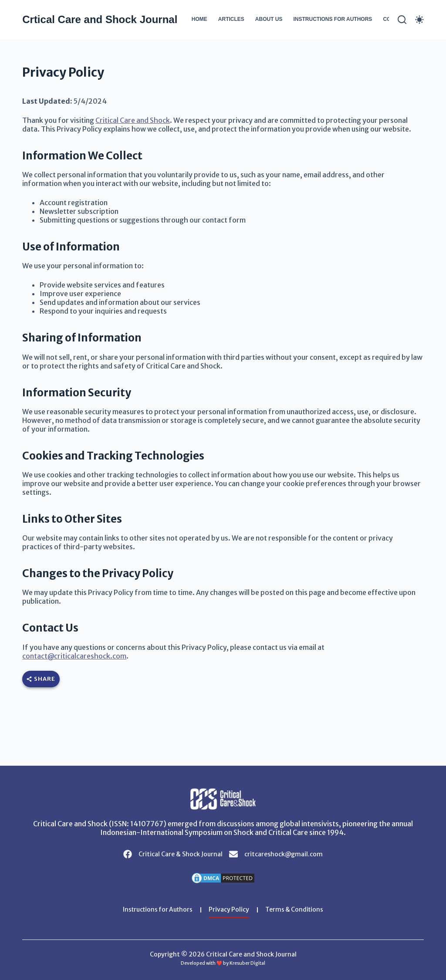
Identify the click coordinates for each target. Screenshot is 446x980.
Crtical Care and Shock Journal (100, 19)
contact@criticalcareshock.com (74, 656)
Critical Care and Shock (133, 120)
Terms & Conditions (296, 910)
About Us (269, 19)
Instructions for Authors (333, 19)
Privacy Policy (230, 910)
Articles (231, 19)
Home (199, 19)
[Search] (402, 20)
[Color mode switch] (419, 20)
